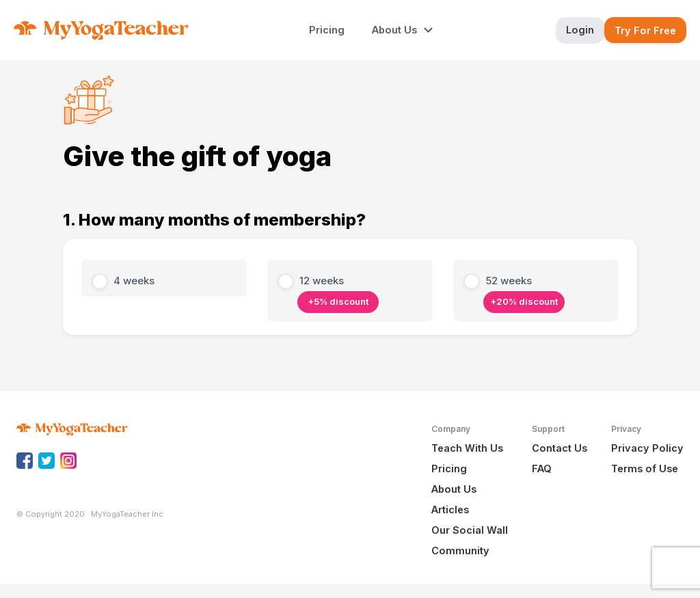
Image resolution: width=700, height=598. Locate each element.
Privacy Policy (647, 448)
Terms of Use (645, 468)
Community (460, 551)
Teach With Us (467, 448)
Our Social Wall (470, 530)
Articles (450, 509)
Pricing (449, 468)
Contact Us (560, 448)
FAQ (542, 468)
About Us (454, 489)
